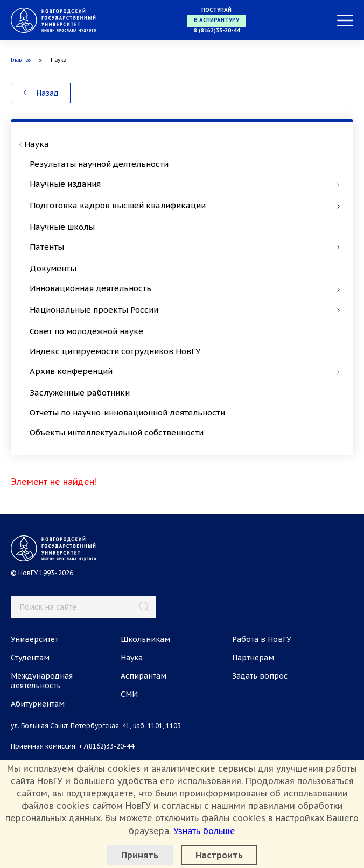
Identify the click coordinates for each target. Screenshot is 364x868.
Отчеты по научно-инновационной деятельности (127, 412)
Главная (21, 60)
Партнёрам (253, 658)
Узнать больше (204, 831)
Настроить (219, 855)
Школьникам (145, 639)
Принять (140, 855)
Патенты (185, 247)
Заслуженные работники (80, 393)
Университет (34, 639)
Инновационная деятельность (185, 288)
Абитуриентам (38, 704)
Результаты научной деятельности (99, 164)
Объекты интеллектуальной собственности (117, 432)
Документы (53, 268)
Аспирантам (143, 676)
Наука (132, 658)
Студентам (30, 658)
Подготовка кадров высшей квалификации (185, 205)
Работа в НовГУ (262, 639)
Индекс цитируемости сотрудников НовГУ (115, 351)
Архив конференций (185, 371)
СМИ (129, 694)
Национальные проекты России (185, 310)
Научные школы (62, 227)
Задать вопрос (260, 676)
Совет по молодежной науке (86, 331)
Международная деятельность (42, 681)
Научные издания (185, 184)
